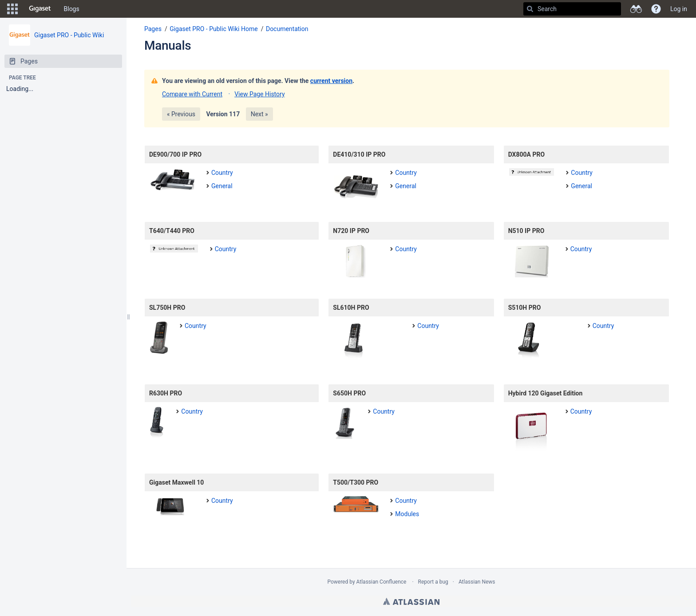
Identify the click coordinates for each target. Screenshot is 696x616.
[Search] (530, 9)
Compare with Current (192, 94)
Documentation (287, 29)
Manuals (168, 45)
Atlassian (411, 601)
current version (331, 81)
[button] (12, 9)
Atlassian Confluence (382, 582)
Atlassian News (477, 582)
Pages (153, 29)
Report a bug (433, 582)
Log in (679, 9)
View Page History (259, 94)
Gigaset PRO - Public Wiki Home (214, 29)
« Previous (181, 114)
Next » (259, 114)
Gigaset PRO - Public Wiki (69, 35)
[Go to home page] (40, 9)
